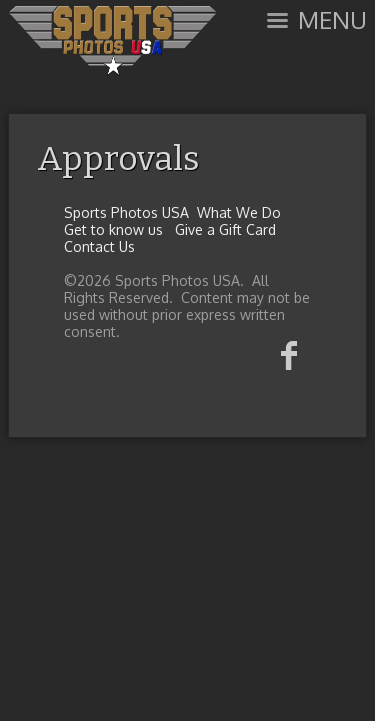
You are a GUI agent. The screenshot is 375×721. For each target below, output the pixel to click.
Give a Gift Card (225, 229)
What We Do (239, 212)
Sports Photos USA (126, 212)
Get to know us (113, 229)
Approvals (118, 158)
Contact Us (99, 246)
